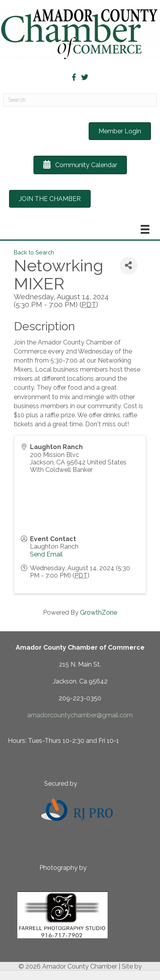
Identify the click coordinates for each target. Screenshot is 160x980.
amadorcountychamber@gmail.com (80, 715)
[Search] (80, 100)
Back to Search (34, 252)
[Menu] (145, 229)
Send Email (46, 554)
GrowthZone (99, 612)
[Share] (129, 266)
